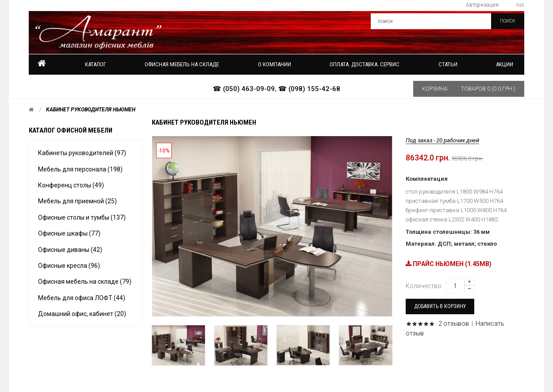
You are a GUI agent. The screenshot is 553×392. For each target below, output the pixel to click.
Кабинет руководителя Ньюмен (91, 110)
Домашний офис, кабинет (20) (82, 314)
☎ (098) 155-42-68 (309, 89)
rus (520, 5)
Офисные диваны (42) (70, 250)
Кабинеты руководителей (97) (82, 153)
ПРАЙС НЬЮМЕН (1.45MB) (449, 264)
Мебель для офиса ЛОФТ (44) (82, 298)
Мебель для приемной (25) (77, 201)
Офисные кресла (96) (69, 266)
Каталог (96, 64)
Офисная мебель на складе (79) (85, 282)
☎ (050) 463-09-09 (244, 89)
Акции (505, 64)
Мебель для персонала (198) (80, 169)
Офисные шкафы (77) (69, 233)
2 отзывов (454, 323)
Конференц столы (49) (71, 185)
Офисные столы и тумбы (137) (82, 217)
